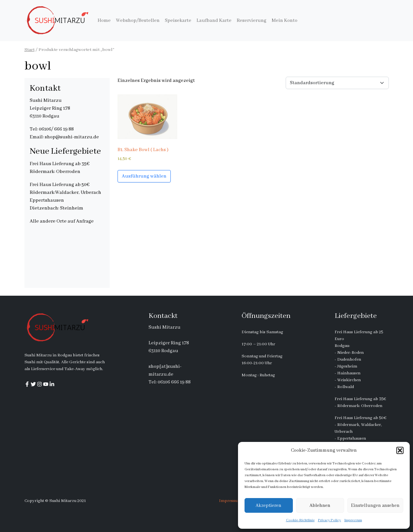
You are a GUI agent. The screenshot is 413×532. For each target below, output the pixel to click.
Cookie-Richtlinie (300, 520)
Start (30, 50)
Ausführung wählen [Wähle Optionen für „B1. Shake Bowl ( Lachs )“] (144, 176)
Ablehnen (320, 506)
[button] (400, 450)
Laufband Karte (214, 21)
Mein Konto (285, 21)
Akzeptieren (269, 506)
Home (104, 21)
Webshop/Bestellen (138, 21)
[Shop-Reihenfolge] (337, 83)
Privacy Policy (330, 520)
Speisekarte (178, 21)
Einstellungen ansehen (375, 506)
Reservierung (252, 21)
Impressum (353, 520)
